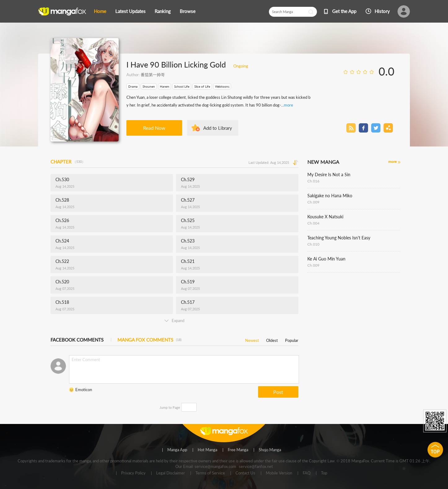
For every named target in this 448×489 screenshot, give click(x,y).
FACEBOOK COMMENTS (77, 340)
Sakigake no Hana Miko (330, 196)
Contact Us (245, 473)
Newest (252, 339)
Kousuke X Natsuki (325, 217)
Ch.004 (313, 223)
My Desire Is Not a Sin (329, 175)
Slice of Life (202, 86)
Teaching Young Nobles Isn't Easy (339, 238)
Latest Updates (130, 11)
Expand (174, 321)
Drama (133, 86)
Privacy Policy (133, 473)
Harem (165, 86)
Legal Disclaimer (171, 473)
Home (100, 11)
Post (278, 392)
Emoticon (84, 390)
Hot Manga (207, 450)
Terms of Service (210, 473)
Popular (292, 339)
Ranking (163, 11)
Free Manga (238, 450)
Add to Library (218, 128)
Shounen (149, 86)
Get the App (344, 11)
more (288, 105)
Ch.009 (313, 202)
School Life (182, 86)
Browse (188, 11)
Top (324, 473)
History (382, 11)
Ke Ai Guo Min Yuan (326, 259)
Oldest (272, 339)
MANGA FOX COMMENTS (149, 340)
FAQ (307, 473)
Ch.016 (313, 181)
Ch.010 (313, 244)
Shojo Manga (270, 450)
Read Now (154, 128)
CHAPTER (68, 162)
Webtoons (222, 86)
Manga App (177, 450)
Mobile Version (279, 473)
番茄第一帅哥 (153, 75)
